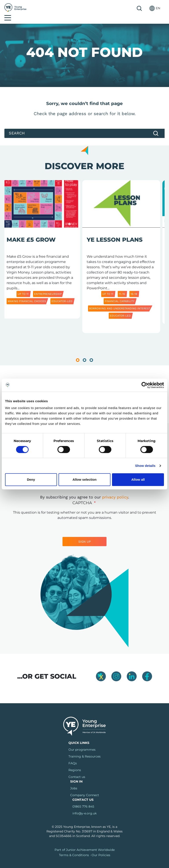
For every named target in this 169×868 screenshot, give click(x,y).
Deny (31, 479)
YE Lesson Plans (115, 232)
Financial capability (120, 294)
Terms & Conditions (74, 848)
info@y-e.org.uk (84, 806)
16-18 (134, 287)
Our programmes (82, 742)
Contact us (77, 770)
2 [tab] (84, 353)
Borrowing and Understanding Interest (120, 301)
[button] (144, 8)
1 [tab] (78, 353)
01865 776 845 (83, 799)
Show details (145, 466)
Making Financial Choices (27, 294)
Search (128, 8)
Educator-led (62, 294)
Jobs (74, 781)
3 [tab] (91, 353)
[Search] (84, 126)
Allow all (138, 479)
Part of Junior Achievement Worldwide (85, 843)
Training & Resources (84, 749)
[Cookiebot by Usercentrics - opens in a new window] (145, 385)
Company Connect (85, 788)
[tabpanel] (41, 251)
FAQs (73, 756)
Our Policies (101, 848)
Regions (75, 763)
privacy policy (115, 490)
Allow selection (84, 479)
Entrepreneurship (48, 287)
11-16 (122, 287)
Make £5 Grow (31, 232)
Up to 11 (23, 287)
